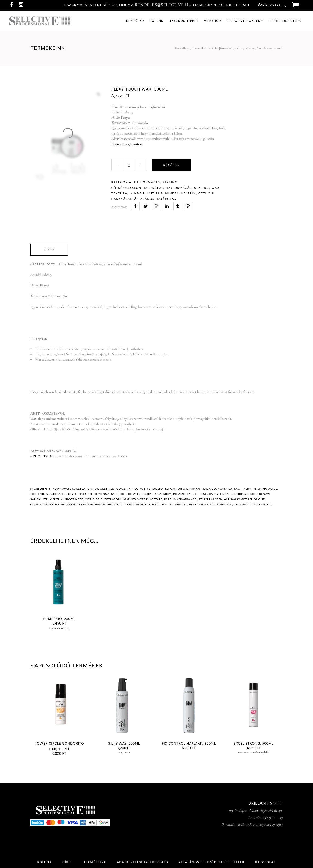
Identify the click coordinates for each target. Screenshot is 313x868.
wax (216, 188)
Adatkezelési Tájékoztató (143, 862)
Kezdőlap (182, 48)
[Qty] (129, 165)
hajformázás (179, 188)
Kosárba (171, 165)
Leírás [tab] (49, 249)
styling (202, 188)
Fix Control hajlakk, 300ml (189, 743)
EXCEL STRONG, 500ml (254, 743)
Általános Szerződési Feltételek (212, 862)
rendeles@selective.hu (163, 5)
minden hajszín (180, 193)
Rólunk (45, 862)
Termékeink (202, 48)
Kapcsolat (266, 862)
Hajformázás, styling (230, 48)
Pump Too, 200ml (59, 619)
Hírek (68, 862)
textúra (119, 193)
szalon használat (145, 188)
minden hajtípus (146, 193)
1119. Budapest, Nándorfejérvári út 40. (255, 810)
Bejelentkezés (269, 4)
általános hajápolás (155, 199)
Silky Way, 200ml (124, 743)
